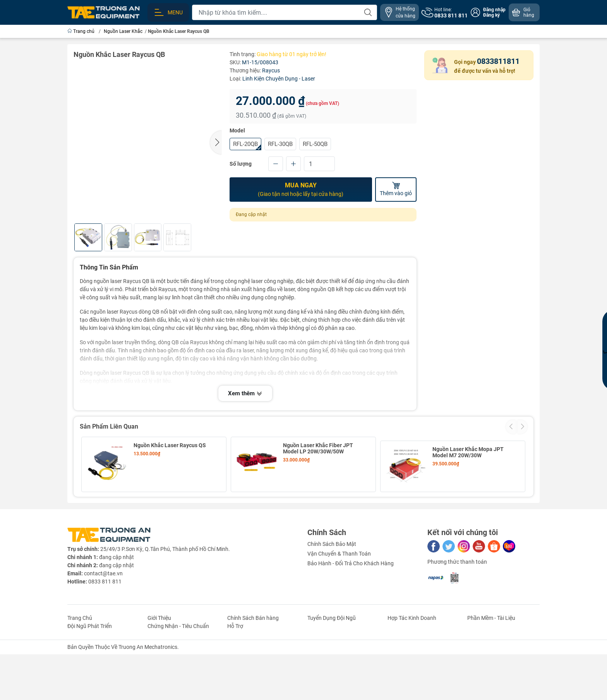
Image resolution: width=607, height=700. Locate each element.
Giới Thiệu (159, 670)
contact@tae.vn (103, 625)
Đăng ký (491, 15)
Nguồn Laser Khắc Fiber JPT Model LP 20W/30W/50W (318, 448)
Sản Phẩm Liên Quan (109, 426)
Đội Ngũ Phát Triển (90, 678)
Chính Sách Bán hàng (253, 670)
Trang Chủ (80, 670)
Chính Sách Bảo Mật (332, 596)
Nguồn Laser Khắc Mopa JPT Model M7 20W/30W (468, 448)
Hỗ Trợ (235, 678)
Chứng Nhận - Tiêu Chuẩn (178, 678)
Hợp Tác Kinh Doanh (412, 670)
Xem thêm (245, 393)
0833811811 (498, 61)
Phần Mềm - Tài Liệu (491, 670)
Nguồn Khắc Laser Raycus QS (170, 445)
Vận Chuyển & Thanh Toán (339, 606)
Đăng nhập (494, 10)
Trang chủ (81, 31)
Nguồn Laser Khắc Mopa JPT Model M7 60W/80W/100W (169, 504)
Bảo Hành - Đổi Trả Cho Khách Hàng (351, 615)
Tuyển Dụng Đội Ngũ (332, 670)
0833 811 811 (105, 633)
